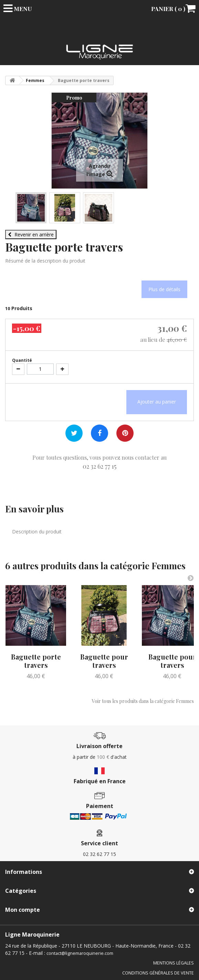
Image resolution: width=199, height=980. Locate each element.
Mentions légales (174, 963)
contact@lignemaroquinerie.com (80, 953)
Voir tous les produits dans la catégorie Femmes (143, 701)
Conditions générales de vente (158, 973)
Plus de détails (164, 289)
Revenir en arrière (31, 234)
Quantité (22, 360)
